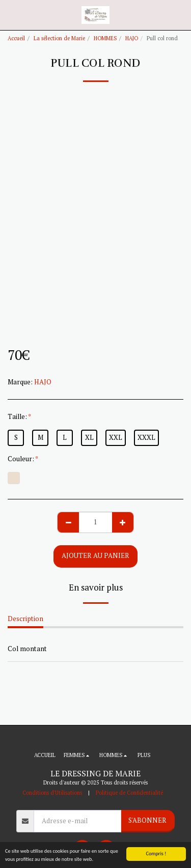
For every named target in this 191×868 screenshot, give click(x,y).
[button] (11, 15)
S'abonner (147, 820)
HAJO (132, 38)
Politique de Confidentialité (129, 793)
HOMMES (105, 38)
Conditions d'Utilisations (52, 793)
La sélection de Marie (59, 38)
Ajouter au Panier (95, 555)
